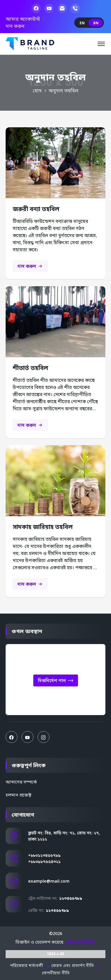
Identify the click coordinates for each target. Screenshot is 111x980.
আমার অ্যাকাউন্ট (23, 19)
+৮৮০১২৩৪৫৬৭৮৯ (44, 855)
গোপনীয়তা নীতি (56, 973)
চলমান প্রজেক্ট (18, 795)
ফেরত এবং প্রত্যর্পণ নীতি (73, 965)
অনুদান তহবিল (63, 91)
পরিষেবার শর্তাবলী (26, 965)
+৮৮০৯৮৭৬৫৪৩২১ (44, 861)
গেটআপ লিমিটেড (81, 942)
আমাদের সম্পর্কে (21, 782)
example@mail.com (49, 881)
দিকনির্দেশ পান (55, 681)
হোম (37, 91)
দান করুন (15, 26)
